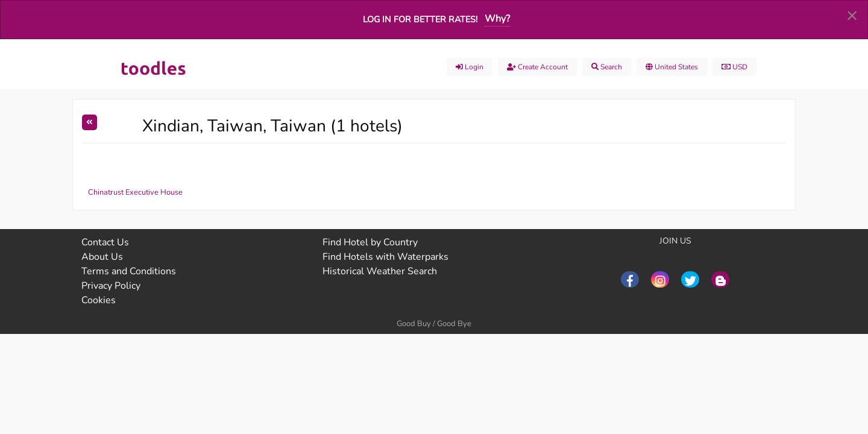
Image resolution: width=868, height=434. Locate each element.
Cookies (99, 300)
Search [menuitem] (607, 67)
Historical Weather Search (380, 271)
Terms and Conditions (129, 271)
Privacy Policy (111, 286)
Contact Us (105, 242)
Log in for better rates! (420, 19)
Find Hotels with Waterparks (385, 257)
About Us (102, 257)
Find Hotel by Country (370, 242)
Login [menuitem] (470, 67)
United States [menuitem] (672, 67)
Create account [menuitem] (537, 67)
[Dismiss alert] (852, 15)
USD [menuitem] (734, 67)
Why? (497, 19)
